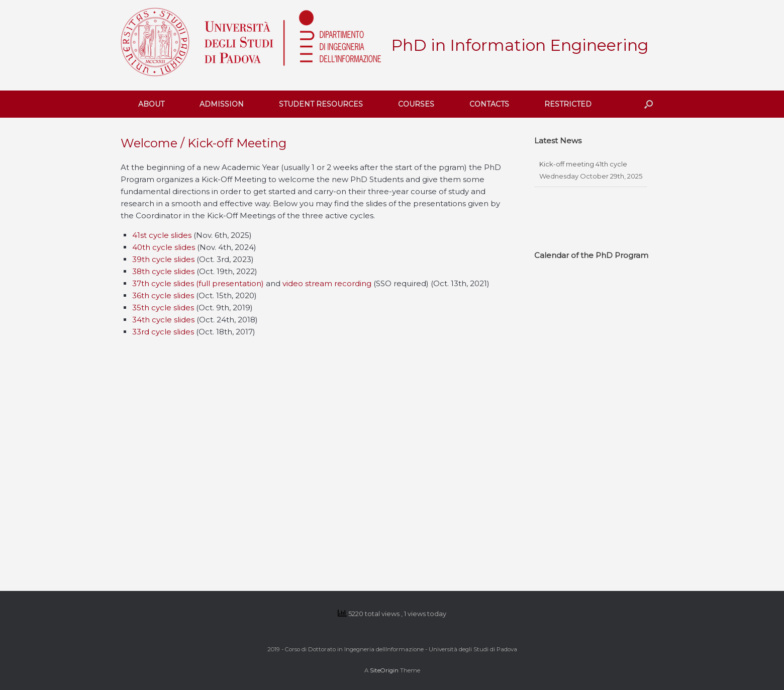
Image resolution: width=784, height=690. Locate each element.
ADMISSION (222, 104)
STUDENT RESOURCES (321, 104)
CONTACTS (489, 104)
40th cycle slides (164, 247)
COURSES (416, 104)
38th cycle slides (164, 271)
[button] (649, 104)
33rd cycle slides (163, 332)
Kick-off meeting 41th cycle (583, 164)
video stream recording (327, 283)
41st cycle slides (162, 235)
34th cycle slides (163, 320)
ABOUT (151, 104)
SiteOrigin (384, 670)
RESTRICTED (568, 104)
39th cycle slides (164, 259)
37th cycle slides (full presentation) (198, 283)
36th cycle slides (163, 295)
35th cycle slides (163, 308)
